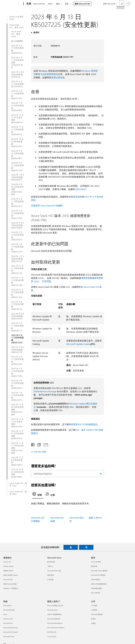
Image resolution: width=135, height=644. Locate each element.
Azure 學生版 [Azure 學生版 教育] (95, 593)
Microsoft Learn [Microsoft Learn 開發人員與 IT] (53, 610)
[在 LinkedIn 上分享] (38, 444)
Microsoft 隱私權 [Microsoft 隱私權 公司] (97, 614)
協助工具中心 (95, 518)
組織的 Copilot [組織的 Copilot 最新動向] (8, 571)
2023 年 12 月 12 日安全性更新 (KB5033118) (17, 270)
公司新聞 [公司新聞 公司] (94, 610)
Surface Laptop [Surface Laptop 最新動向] (8, 566)
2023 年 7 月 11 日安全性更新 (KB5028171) (17, 327)
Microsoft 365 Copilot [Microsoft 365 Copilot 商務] (11, 632)
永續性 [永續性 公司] (93, 623)
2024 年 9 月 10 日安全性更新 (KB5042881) (17, 155)
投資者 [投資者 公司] (93, 619)
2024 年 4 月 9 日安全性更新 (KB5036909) (18, 225)
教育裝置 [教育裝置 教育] (94, 566)
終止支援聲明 (17, 41)
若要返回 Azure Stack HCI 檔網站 (47, 205)
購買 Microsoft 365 (82, 4)
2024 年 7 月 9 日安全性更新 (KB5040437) (18, 177)
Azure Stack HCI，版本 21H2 (18, 485)
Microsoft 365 (39, 4)
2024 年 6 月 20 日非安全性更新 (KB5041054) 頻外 (17, 189)
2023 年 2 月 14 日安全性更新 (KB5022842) (17, 384)
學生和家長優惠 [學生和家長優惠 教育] (96, 588)
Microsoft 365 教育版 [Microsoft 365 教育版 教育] (98, 575)
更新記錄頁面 (58, 77)
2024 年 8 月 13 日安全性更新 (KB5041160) (17, 167)
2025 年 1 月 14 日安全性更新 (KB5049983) (17, 107)
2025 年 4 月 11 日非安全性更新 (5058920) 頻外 (17, 63)
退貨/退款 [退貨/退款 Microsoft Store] (51, 575)
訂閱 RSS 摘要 (40, 452)
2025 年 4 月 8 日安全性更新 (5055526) (18, 75)
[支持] (28, 4)
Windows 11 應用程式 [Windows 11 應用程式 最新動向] (11, 588)
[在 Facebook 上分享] (33, 444)
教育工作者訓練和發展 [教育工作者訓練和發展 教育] (99, 584)
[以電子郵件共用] (45, 444)
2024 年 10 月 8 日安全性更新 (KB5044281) (17, 143)
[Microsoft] (13, 4)
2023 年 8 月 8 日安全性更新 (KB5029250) (18, 316)
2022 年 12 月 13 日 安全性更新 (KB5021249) (17, 423)
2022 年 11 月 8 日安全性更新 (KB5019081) (17, 461)
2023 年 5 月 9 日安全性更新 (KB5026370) (18, 350)
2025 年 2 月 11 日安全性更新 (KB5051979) (17, 95)
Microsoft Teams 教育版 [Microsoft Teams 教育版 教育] (99, 571)
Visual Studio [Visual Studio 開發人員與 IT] (52, 636)
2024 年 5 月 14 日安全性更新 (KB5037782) (17, 215)
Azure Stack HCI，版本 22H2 (17, 26)
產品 (58, 4)
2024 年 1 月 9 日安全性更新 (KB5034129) (18, 259)
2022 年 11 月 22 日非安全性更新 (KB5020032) (17, 435)
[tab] (38, 495)
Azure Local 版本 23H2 (16, 18)
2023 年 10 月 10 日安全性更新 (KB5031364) (17, 294)
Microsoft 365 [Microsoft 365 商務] (8, 623)
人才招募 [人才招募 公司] (94, 605)
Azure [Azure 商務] (5, 614)
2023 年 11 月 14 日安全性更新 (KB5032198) (17, 281)
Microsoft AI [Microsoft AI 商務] (7, 605)
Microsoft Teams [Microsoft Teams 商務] (9, 636)
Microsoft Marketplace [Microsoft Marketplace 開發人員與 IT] (55, 623)
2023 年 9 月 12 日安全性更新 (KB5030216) (17, 306)
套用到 (36, 32)
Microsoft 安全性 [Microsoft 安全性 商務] (9, 610)
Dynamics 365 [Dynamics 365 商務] (8, 619)
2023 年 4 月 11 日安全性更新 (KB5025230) (17, 360)
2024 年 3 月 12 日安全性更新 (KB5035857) (17, 236)
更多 (67, 4)
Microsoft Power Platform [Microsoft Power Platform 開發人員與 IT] (56, 628)
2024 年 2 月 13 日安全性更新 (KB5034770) (17, 248)
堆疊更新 (85, 278)
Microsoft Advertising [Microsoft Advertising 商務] (11, 628)
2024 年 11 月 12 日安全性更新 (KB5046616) (17, 131)
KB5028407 (81, 189)
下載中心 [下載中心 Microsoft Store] (50, 566)
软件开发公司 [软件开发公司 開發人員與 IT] (52, 632)
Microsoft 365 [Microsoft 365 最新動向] (8, 579)
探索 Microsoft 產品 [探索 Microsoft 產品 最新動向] (10, 584)
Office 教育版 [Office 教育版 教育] (95, 579)
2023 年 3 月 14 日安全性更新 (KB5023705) (17, 372)
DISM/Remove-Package (45, 391)
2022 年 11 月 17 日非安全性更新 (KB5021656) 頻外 (17, 448)
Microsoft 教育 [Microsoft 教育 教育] (96, 562)
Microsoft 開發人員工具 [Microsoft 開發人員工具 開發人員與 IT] (55, 605)
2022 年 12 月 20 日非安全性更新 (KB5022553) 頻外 (17, 410)
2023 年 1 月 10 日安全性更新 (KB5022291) (17, 396)
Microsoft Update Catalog (79, 344)
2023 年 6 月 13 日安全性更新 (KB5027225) (17, 339)
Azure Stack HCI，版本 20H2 (18, 493)
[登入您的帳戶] (128, 4)
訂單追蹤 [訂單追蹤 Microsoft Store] (50, 579)
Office (50, 4)
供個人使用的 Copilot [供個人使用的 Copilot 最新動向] (11, 575)
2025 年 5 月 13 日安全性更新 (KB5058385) (17, 49)
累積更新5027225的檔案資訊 (83, 424)
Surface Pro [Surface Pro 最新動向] (7, 562)
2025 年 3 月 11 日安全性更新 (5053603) (17, 84)
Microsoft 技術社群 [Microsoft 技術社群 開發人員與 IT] (54, 619)
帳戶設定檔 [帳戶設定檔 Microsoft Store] (51, 562)
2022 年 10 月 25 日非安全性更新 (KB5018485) (17, 473)
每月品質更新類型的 (48, 74)
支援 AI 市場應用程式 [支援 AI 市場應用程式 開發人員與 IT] (54, 614)
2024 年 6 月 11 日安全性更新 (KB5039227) (17, 203)
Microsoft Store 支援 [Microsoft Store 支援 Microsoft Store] (54, 571)
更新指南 (78, 197)
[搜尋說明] (122, 4)
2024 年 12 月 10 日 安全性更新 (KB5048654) (17, 119)
